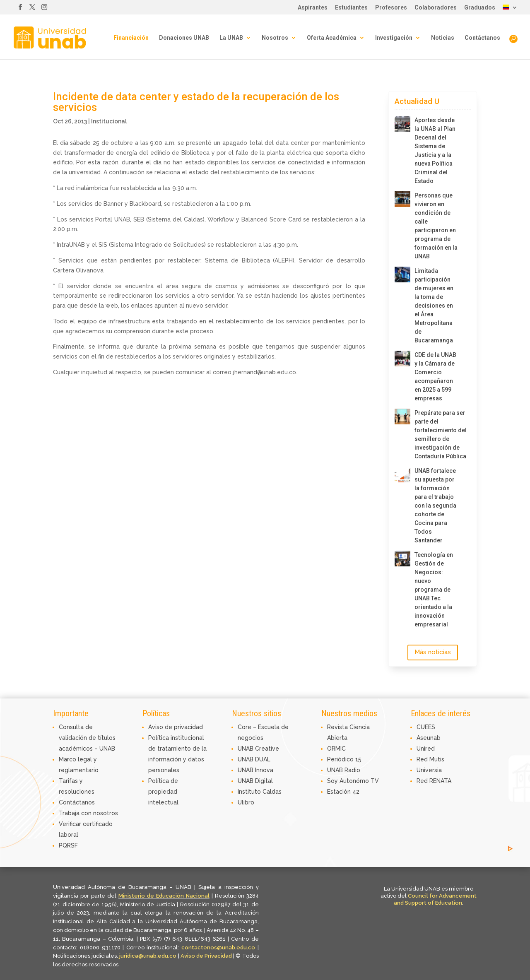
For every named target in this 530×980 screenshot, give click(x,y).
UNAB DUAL (254, 759)
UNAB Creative (258, 749)
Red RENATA (434, 781)
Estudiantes (351, 8)
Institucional (109, 121)
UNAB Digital (255, 781)
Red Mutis (430, 759)
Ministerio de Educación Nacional (164, 896)
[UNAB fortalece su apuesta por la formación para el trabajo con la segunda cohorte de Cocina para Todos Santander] (402, 474)
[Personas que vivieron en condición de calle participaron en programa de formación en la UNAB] (402, 199)
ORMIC (336, 749)
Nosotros (275, 38)
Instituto (250, 792)
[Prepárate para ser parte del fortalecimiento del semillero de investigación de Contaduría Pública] (402, 417)
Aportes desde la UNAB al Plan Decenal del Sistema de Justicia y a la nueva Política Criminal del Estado (435, 150)
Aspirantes (313, 8)
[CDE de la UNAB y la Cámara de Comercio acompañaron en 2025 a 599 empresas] (402, 359)
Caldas (272, 792)
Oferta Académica (332, 38)
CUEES (426, 727)
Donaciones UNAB (184, 38)
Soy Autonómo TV (353, 781)
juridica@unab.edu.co (148, 956)
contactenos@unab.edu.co (218, 947)
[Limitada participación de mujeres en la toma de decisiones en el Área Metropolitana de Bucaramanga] (402, 274)
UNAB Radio (344, 770)
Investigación (394, 38)
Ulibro (246, 802)
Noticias (443, 38)
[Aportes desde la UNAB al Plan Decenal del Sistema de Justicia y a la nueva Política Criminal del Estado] (402, 124)
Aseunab (429, 738)
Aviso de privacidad (176, 727)
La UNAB (231, 38)
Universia (429, 770)
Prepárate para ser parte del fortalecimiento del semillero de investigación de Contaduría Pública (436, 435)
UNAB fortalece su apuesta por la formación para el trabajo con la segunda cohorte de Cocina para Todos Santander (435, 506)
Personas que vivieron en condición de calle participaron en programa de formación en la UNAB (436, 226)
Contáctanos (482, 38)
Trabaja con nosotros (88, 813)
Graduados (480, 8)
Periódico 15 (344, 759)
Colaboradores (436, 8)
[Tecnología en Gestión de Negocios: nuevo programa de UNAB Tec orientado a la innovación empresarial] (402, 559)
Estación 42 (343, 792)
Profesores (391, 8)
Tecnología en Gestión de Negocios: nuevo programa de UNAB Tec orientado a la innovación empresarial (434, 590)
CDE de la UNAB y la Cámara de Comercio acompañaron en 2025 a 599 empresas (435, 377)
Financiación (131, 38)
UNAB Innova (255, 770)
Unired (426, 749)
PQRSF (68, 845)
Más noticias (433, 652)
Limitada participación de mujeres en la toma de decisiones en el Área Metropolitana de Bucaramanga (434, 306)
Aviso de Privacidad (207, 956)
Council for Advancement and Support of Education (435, 899)
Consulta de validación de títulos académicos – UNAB (87, 738)
